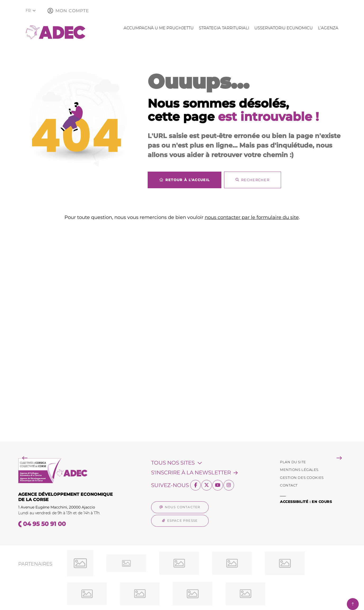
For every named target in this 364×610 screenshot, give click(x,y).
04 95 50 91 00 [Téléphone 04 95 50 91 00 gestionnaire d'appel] (44, 524)
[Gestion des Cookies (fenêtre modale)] (302, 478)
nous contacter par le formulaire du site (252, 217)
